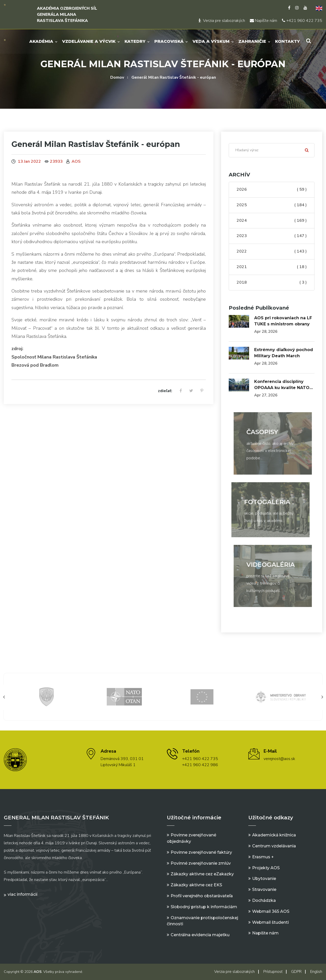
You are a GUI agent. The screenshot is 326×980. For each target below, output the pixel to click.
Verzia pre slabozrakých (222, 21)
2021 (272, 267)
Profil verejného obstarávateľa (202, 896)
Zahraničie (252, 41)
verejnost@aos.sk (279, 759)
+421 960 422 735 (302, 21)
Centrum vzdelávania (274, 846)
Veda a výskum (211, 41)
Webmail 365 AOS (271, 911)
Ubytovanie (264, 879)
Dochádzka (264, 900)
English (316, 972)
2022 (272, 252)
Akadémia (41, 41)
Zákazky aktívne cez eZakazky (202, 874)
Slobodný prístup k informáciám (204, 907)
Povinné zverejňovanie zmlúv (201, 863)
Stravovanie (264, 889)
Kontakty (287, 41)
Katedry (135, 41)
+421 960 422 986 (200, 765)
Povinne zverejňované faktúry (201, 852)
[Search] (272, 150)
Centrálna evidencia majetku (200, 935)
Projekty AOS (266, 868)
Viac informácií (23, 894)
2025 (272, 205)
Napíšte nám (263, 21)
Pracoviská (169, 41)
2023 (272, 236)
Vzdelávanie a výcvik (89, 41)
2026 (272, 190)
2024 (272, 221)
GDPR (296, 972)
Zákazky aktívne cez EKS (196, 885)
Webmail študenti (270, 922)
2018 (272, 283)
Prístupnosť (273, 972)
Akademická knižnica (274, 835)
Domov (117, 77)
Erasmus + (263, 857)
